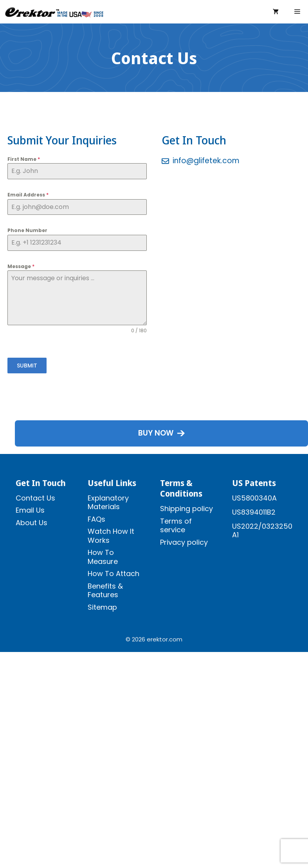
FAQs (96, 519)
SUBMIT (27, 366)
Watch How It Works (111, 536)
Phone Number (27, 230)
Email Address (28, 195)
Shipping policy (186, 509)
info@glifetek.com (206, 161)
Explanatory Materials (108, 502)
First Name (24, 159)
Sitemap (102, 607)
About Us (32, 523)
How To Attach (113, 574)
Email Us (30, 510)
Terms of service (176, 526)
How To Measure (103, 557)
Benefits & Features (105, 591)
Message (21, 266)
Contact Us (35, 498)
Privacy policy (184, 542)
